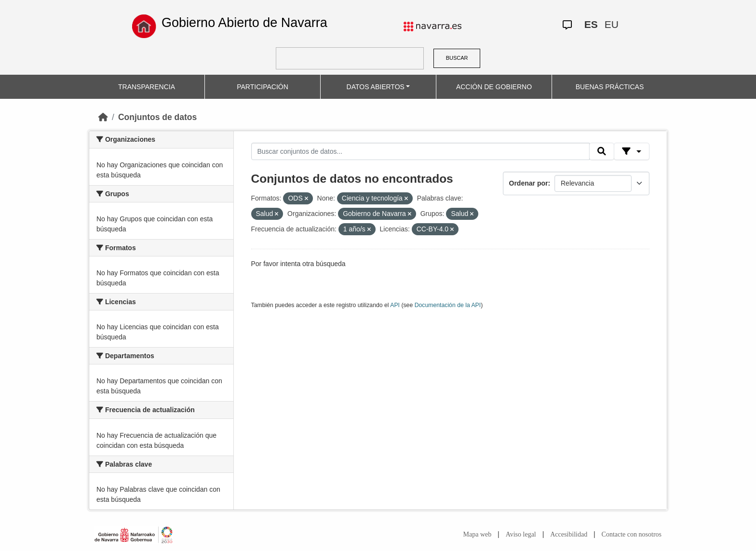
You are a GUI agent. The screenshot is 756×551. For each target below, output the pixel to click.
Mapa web (478, 534)
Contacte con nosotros (632, 534)
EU (612, 24)
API (395, 305)
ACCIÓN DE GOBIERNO (494, 87)
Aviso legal (521, 534)
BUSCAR (457, 58)
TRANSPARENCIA (147, 87)
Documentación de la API (448, 305)
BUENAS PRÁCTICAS (610, 87)
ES (591, 24)
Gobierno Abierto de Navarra (244, 23)
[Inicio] (103, 117)
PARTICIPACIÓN (263, 87)
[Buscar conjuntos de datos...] (420, 151)
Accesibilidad (569, 534)
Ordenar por (529, 183)
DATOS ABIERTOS (376, 87)
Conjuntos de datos (157, 117)
